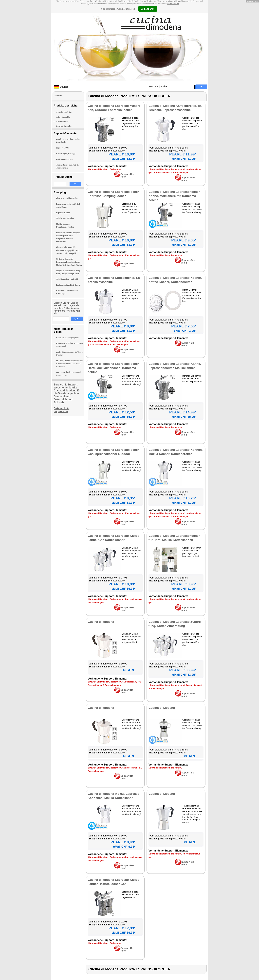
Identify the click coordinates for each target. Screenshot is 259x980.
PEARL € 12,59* (122, 412)
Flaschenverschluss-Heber (67, 198)
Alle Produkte (62, 122)
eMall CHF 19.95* (123, 589)
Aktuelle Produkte (64, 112)
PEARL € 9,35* (184, 240)
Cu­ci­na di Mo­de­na (101, 622)
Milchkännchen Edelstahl (67, 279)
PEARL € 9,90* (123, 326)
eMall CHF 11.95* (184, 159)
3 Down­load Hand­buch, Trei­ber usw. (105, 169)
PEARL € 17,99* (122, 928)
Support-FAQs (62, 148)
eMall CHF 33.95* (184, 675)
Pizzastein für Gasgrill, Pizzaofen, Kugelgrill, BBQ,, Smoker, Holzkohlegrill (68, 250)
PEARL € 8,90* (184, 584)
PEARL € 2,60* (184, 326)
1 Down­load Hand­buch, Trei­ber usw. (166, 169)
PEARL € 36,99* (183, 670)
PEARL (129, 670)
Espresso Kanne (63, 213)
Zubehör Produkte (64, 126)
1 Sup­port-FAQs (131, 682)
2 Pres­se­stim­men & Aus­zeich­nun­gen (171, 173)
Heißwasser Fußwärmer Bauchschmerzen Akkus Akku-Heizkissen (70, 364)
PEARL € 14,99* (183, 412)
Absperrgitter (67, 338)
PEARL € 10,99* (122, 154)
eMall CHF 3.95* (185, 331)
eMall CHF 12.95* (123, 159)
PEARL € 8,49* (123, 842)
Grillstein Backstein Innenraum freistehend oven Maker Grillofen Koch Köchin (69, 262)
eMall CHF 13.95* (123, 245)
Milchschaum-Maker (65, 218)
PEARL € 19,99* (122, 584)
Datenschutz (173, 4)
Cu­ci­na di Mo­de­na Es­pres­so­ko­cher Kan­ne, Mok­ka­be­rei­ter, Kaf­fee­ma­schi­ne (174, 196)
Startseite (154, 86)
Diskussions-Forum (64, 159)
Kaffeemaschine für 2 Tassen (68, 285)
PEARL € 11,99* (183, 154)
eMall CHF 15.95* (123, 417)
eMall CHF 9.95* (124, 847)
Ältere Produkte (63, 117)
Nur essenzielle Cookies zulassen (118, 9)
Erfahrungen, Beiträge (66, 154)
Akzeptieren (148, 9)
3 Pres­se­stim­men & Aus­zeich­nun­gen (110, 345)
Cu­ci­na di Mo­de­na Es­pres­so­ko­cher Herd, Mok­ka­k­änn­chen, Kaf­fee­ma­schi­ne (113, 368)
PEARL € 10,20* (183, 498)
